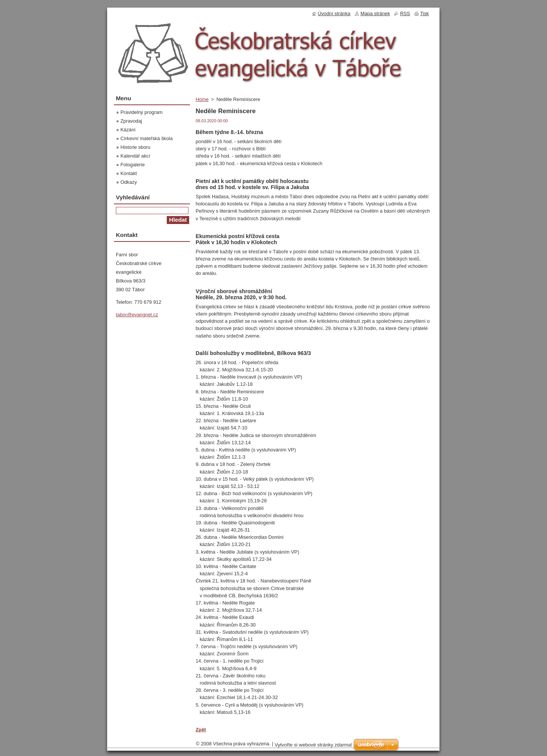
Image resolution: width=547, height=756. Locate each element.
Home (202, 99)
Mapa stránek (375, 13)
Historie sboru (135, 147)
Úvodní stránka (334, 13)
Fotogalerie (133, 165)
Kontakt (129, 173)
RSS (405, 13)
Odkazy (129, 182)
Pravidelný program (141, 112)
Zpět (201, 730)
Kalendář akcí (135, 156)
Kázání (128, 130)
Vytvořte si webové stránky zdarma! (314, 745)
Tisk (424, 13)
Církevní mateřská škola (146, 138)
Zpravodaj (131, 121)
